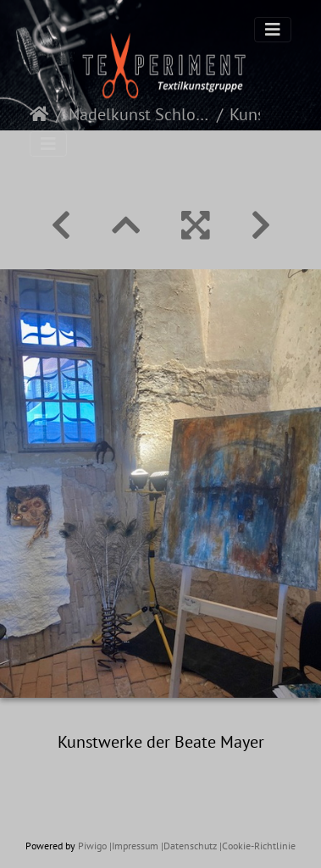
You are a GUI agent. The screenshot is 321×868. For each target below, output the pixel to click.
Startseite (39, 114)
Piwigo (92, 846)
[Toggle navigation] (273, 30)
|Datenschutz (189, 846)
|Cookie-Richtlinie (257, 846)
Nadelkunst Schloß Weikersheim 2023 (139, 114)
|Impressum (134, 846)
